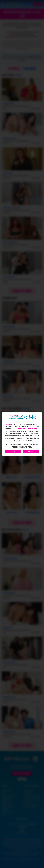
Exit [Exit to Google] (13, 452)
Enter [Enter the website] (31, 452)
